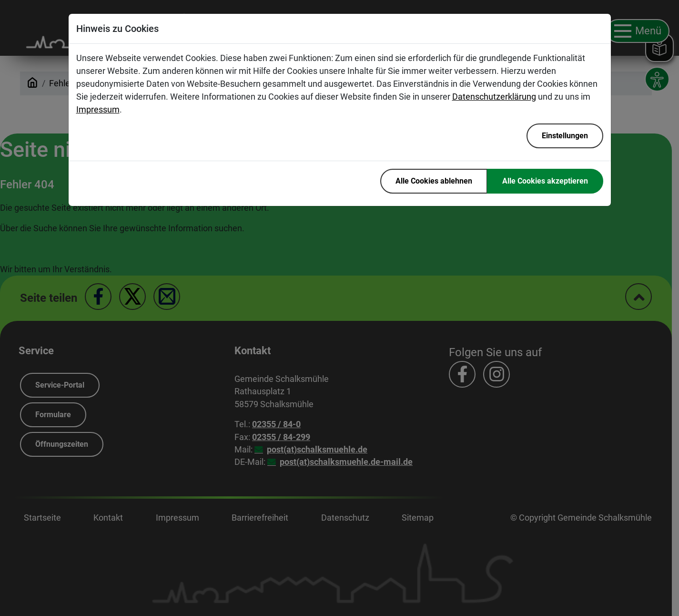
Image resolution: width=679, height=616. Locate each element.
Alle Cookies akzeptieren (545, 181)
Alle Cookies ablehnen (434, 181)
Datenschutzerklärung (494, 97)
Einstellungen (565, 136)
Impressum (98, 109)
